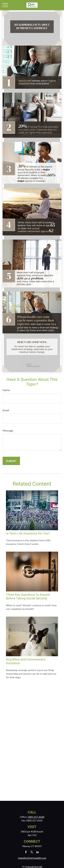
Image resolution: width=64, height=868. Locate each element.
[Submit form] (11, 461)
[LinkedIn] (37, 852)
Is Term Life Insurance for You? (28, 533)
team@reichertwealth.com (32, 858)
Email (6, 410)
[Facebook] (26, 852)
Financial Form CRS (34, 867)
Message (8, 430)
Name (6, 390)
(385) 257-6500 (36, 817)
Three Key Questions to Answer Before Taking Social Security (28, 597)
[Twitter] (32, 852)
